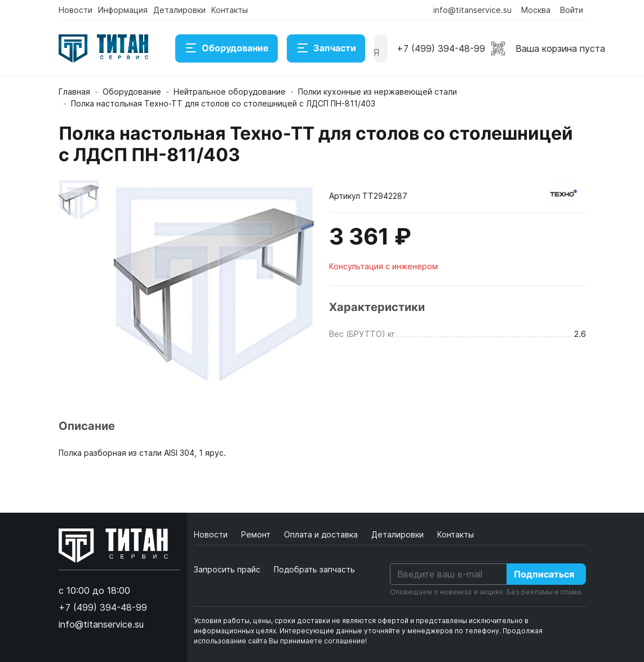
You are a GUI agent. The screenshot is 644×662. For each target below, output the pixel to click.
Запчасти (326, 48)
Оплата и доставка (322, 534)
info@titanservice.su (472, 10)
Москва (536, 10)
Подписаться (544, 574)
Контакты (230, 10)
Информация (123, 10)
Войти (572, 10)
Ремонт (257, 534)
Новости (75, 10)
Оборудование (226, 48)
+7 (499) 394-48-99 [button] (441, 48)
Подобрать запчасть (314, 569)
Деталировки (179, 10)
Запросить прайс (227, 569)
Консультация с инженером (383, 266)
